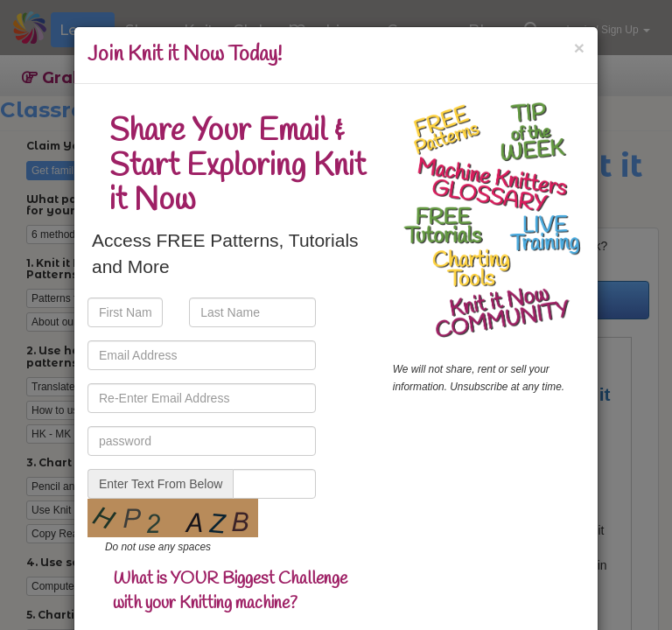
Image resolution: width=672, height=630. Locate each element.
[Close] (579, 48)
